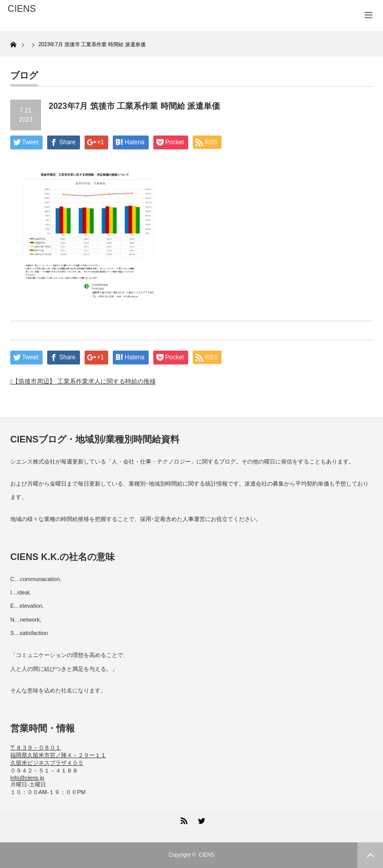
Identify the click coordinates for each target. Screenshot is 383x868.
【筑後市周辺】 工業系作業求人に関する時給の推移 (84, 381)
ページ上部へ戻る (370, 855)
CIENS (206, 855)
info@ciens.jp (27, 778)
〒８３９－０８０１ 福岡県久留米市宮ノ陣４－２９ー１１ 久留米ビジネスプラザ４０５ (58, 755)
